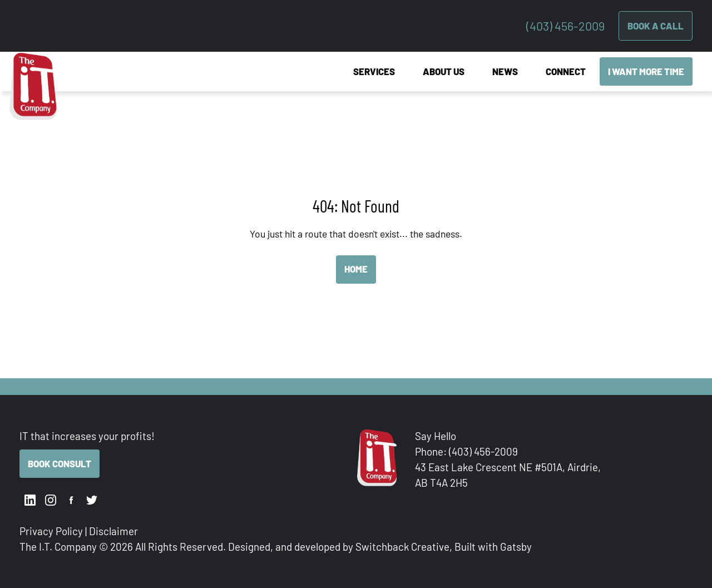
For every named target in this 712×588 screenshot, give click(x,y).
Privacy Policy (51, 531)
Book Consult (60, 463)
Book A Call (656, 26)
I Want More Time (646, 71)
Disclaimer (113, 531)
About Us (444, 71)
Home (356, 269)
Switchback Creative (402, 547)
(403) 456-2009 (565, 26)
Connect (566, 71)
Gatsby (516, 547)
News (505, 71)
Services (374, 71)
